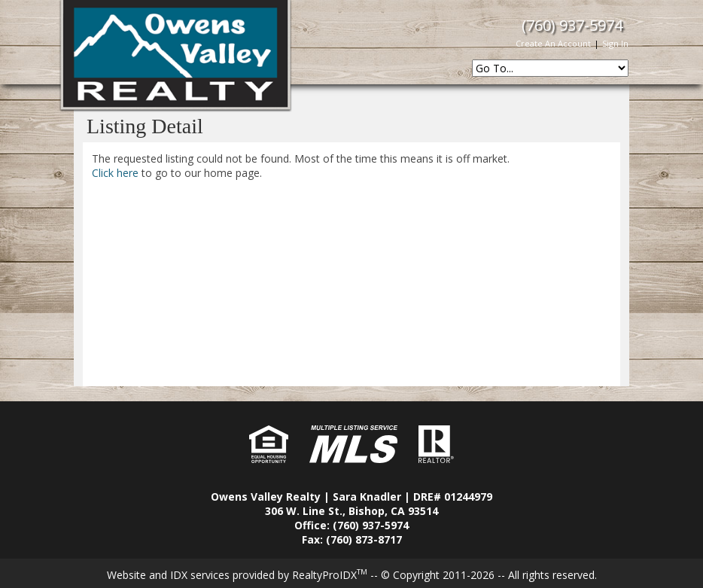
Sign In (615, 43)
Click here (115, 173)
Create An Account (553, 43)
